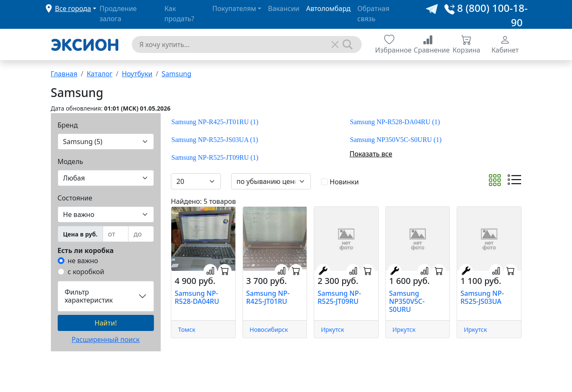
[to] (141, 234)
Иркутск (332, 329)
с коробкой (86, 272)
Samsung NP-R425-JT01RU (268, 297)
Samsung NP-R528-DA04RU (197, 297)
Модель (71, 161)
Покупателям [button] (234, 8)
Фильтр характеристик (89, 296)
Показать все (371, 154)
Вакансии (284, 8)
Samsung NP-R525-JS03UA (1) (215, 140)
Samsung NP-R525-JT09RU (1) (215, 157)
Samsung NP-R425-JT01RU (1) (215, 122)
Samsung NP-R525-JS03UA (482, 297)
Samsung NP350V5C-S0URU (407, 301)
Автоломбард (328, 8)
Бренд (68, 125)
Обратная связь (374, 14)
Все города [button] (73, 8)
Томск (187, 329)
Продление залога (118, 14)
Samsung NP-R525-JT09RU (339, 297)
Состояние (75, 198)
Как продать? (179, 14)
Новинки (345, 182)
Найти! (106, 323)
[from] (116, 234)
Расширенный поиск (106, 339)
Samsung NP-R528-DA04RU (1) (395, 122)
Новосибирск (269, 329)
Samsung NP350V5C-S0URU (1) (396, 140)
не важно (83, 261)
